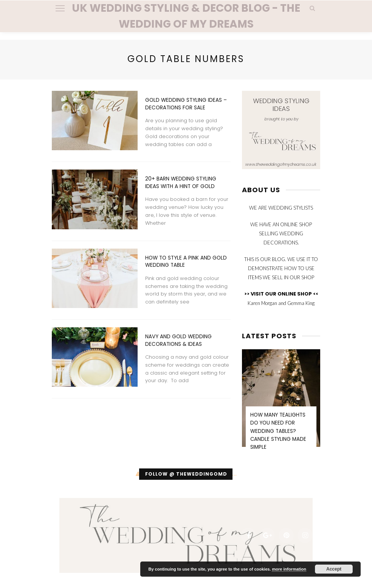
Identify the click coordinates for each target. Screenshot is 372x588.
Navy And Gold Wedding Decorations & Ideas (178, 340)
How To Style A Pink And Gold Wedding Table (186, 262)
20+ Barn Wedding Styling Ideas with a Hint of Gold (181, 183)
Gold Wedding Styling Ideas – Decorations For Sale (186, 104)
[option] (281, 405)
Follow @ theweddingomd (186, 474)
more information (289, 569)
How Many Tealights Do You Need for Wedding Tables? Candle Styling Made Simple (278, 431)
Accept (334, 569)
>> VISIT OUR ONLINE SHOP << (281, 294)
